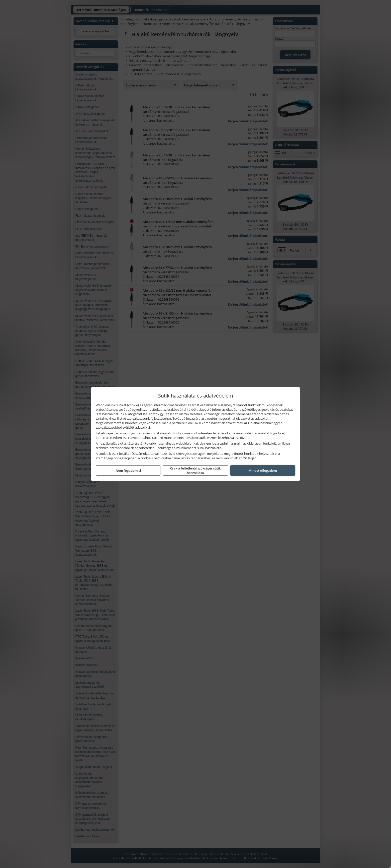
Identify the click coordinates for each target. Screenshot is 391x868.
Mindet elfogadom (263, 470)
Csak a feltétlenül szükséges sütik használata (195, 470)
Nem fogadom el (128, 470)
